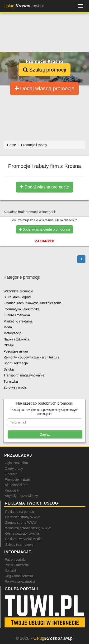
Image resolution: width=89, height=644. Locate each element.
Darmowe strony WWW (22, 517)
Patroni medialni (17, 565)
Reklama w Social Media (23, 539)
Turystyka (11, 381)
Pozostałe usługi (16, 351)
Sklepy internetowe (19, 545)
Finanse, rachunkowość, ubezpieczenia (33, 303)
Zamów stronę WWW (21, 523)
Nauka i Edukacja (16, 339)
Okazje (9, 345)
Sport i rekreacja (16, 363)
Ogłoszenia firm (16, 463)
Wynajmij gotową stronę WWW (28, 528)
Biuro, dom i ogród (17, 297)
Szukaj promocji (44, 70)
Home (12, 145)
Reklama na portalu (20, 512)
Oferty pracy (14, 469)
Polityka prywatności (20, 581)
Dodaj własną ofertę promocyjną (44, 229)
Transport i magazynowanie (24, 375)
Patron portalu (15, 559)
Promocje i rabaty (18, 479)
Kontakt (10, 570)
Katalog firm (14, 490)
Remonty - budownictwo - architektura (31, 357)
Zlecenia (11, 474)
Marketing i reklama (18, 321)
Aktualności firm (16, 485)
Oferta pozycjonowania (22, 533)
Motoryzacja (12, 333)
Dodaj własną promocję (45, 88)
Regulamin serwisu (19, 576)
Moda (8, 327)
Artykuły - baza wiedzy (21, 496)
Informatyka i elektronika (22, 309)
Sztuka (9, 369)
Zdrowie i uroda (15, 387)
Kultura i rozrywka (17, 315)
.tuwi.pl (24, 6)
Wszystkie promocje (18, 291)
